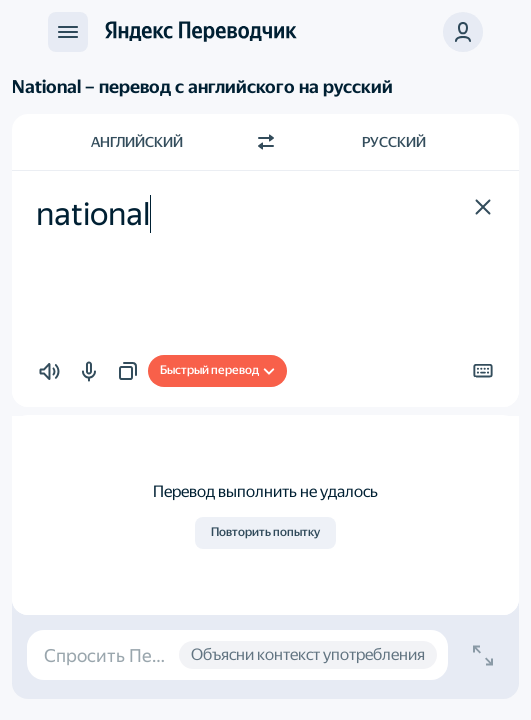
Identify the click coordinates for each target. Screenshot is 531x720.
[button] (463, 32)
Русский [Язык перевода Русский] (394, 142)
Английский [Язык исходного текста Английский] (137, 142)
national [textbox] (93, 214)
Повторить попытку (265, 532)
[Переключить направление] (266, 142)
